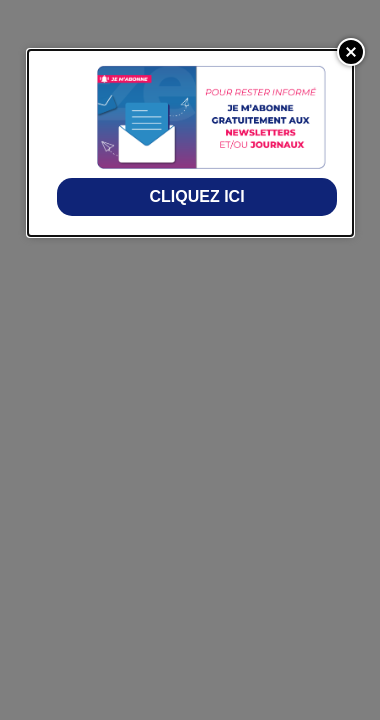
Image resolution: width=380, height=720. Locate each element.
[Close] (351, 52)
